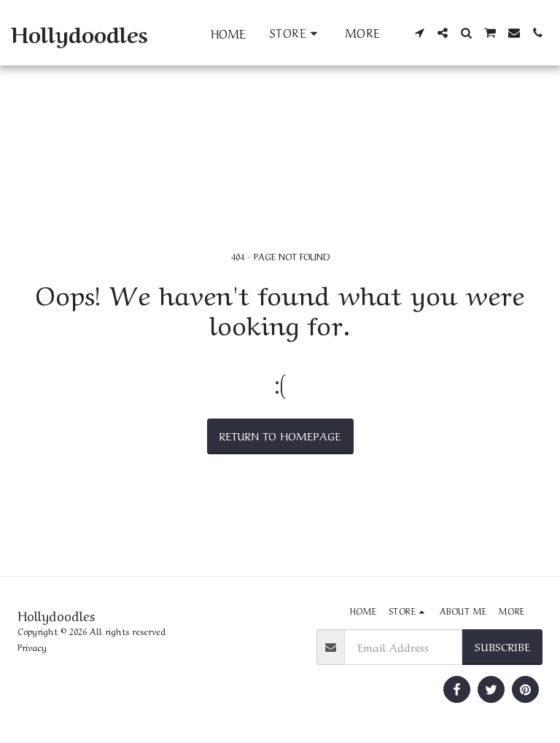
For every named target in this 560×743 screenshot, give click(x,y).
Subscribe (502, 646)
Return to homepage (280, 435)
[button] (419, 33)
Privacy (32, 647)
